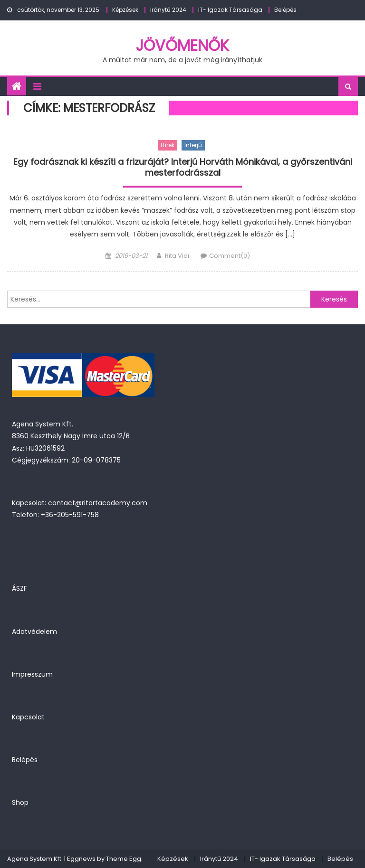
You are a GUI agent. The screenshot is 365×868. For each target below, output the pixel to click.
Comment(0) (230, 256)
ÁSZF (19, 588)
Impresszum (32, 674)
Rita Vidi (177, 256)
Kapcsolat (28, 717)
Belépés (285, 10)
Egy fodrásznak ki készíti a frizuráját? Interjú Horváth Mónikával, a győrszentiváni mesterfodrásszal (183, 167)
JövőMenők (182, 45)
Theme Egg (124, 859)
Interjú (193, 145)
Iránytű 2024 (168, 10)
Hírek (168, 145)
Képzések (125, 10)
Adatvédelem (34, 632)
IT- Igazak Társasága (230, 10)
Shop (20, 802)
